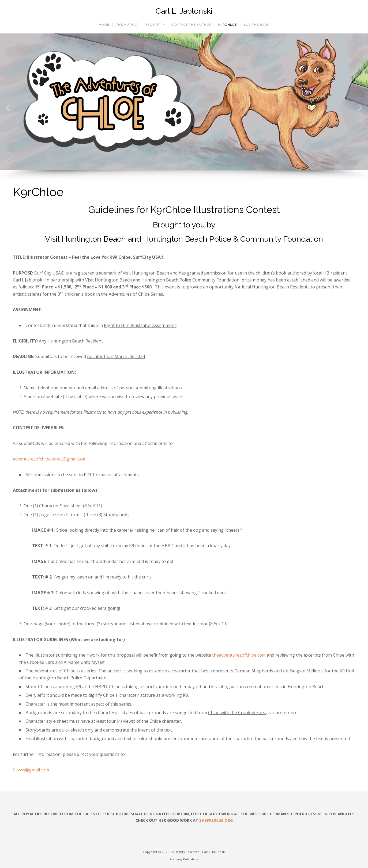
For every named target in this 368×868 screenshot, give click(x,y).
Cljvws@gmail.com (31, 770)
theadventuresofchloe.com (239, 655)
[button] (8, 108)
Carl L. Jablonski (184, 11)
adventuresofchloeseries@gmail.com (50, 459)
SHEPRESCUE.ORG (216, 820)
